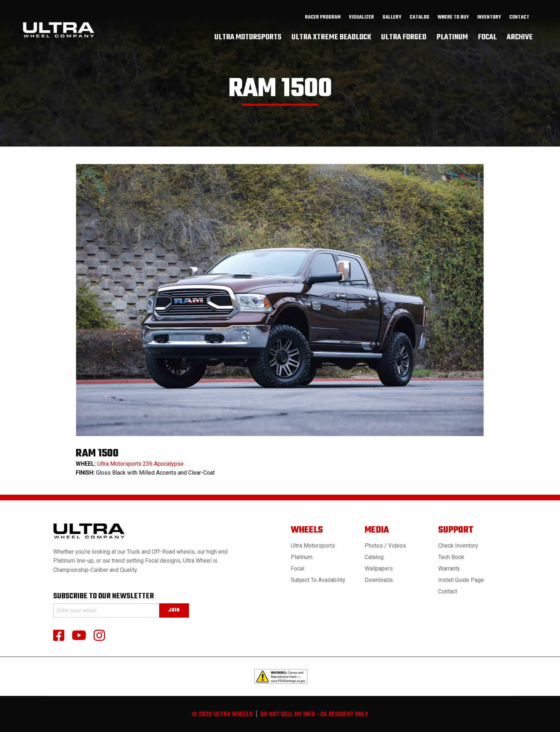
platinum (452, 38)
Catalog (374, 557)
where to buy (453, 18)
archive (520, 38)
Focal (297, 568)
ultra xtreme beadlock (331, 38)
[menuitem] (323, 18)
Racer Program (323, 18)
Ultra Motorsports (313, 546)
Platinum (302, 557)
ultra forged (404, 38)
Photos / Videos (385, 546)
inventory (489, 18)
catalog (419, 18)
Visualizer (361, 18)
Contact (519, 18)
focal (487, 38)
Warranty (449, 568)
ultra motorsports (248, 38)
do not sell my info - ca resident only (314, 715)
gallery (392, 18)
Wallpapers (379, 568)
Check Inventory (458, 546)
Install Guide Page (461, 580)
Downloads (379, 580)
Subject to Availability (318, 580)
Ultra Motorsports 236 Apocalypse (140, 464)
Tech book (451, 557)
